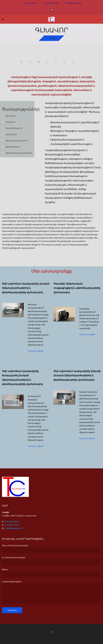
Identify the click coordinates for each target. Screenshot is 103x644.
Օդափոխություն (14, 128)
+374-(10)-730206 (52, 3)
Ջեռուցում (11, 116)
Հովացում (10, 122)
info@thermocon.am (75, 3)
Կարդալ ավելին (36, 351)
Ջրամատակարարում (16, 141)
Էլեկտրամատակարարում (19, 153)
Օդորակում (11, 134)
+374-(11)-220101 (30, 3)
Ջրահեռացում (13, 147)
